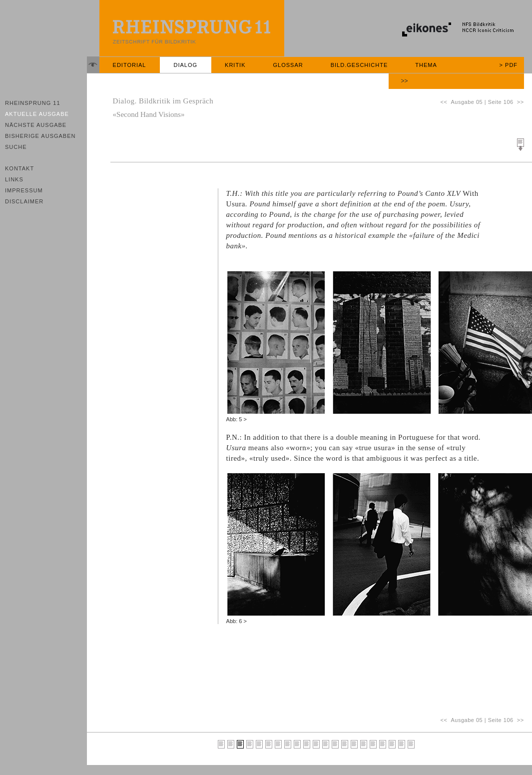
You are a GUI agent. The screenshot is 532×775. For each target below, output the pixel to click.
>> (405, 81)
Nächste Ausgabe (36, 125)
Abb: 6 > (237, 621)
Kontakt (19, 168)
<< (445, 102)
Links (14, 179)
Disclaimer (24, 201)
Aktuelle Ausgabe (37, 114)
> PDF (509, 65)
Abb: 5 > (237, 419)
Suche (16, 147)
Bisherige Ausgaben (40, 136)
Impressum (24, 190)
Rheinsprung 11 (33, 103)
